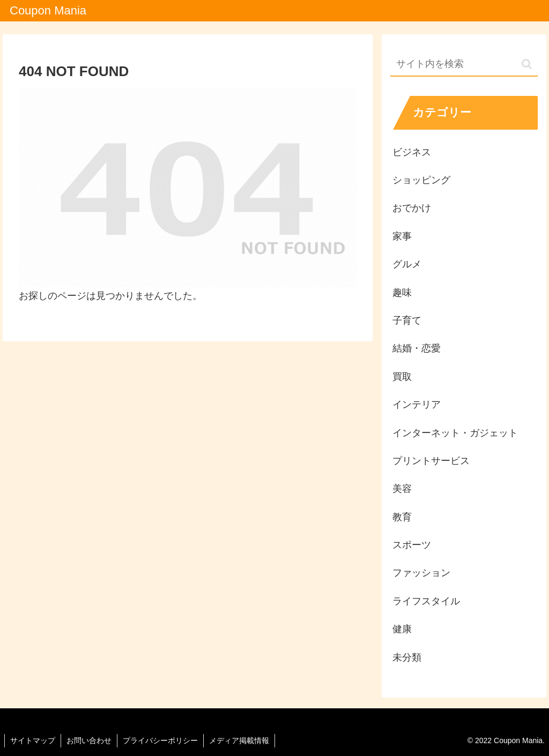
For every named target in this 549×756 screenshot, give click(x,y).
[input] (464, 65)
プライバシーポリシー (160, 740)
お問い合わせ (89, 740)
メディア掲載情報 (239, 740)
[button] (527, 64)
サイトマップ (33, 740)
